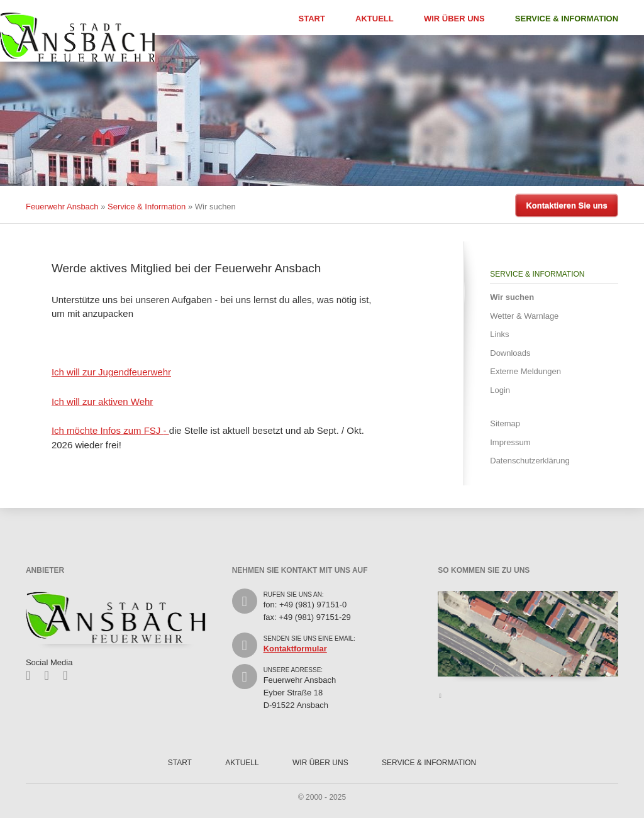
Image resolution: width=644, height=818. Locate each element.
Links (499, 334)
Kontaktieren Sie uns (566, 205)
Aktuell (375, 19)
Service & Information (567, 19)
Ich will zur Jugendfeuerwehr (111, 372)
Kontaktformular (295, 649)
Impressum (510, 442)
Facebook (32, 675)
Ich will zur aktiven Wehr (102, 401)
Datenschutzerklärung (530, 461)
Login (500, 390)
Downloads (510, 353)
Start (312, 19)
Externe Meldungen (525, 371)
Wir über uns (454, 19)
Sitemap (505, 423)
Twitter (51, 675)
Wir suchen (512, 297)
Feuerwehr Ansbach (62, 207)
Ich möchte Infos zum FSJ (108, 430)
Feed (69, 675)
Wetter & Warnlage (524, 316)
